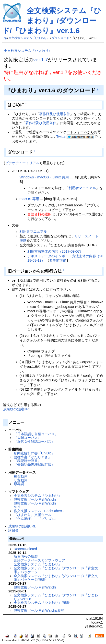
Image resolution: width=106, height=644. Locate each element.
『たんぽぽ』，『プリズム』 (36, 519)
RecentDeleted (25, 549)
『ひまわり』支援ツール (33, 515)
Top (5, 38)
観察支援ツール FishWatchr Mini (35, 505)
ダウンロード (60, 38)
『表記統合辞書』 (27, 461)
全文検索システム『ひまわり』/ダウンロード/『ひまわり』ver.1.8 (56, 597)
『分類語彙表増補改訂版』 (34, 465)
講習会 (13, 530)
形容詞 (19, 484)
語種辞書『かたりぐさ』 (33, 457)
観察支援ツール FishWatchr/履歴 (39, 610)
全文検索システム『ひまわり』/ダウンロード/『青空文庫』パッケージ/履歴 (56, 578)
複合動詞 (21, 476)
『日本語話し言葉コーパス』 (36, 434)
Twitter (61, 137)
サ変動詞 (21, 480)
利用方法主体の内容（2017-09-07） (55, 251)
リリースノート (86, 236)
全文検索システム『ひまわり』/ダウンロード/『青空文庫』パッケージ (56, 570)
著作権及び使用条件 (55, 114)
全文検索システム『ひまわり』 (29, 38)
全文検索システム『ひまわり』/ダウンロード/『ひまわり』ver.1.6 (52, 21)
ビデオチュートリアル (22, 163)
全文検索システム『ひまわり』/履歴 (42, 603)
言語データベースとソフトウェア (39, 560)
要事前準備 (58, 260)
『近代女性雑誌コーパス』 (34, 442)
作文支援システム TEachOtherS (39, 511)
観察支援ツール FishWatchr (35, 499)
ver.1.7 (41, 60)
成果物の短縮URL (17, 409)
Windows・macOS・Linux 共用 (44, 177)
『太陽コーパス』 (27, 438)
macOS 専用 (29, 199)
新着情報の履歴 (26, 556)
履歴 (23, 240)
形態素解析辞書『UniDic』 (34, 453)
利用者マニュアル (82, 188)
